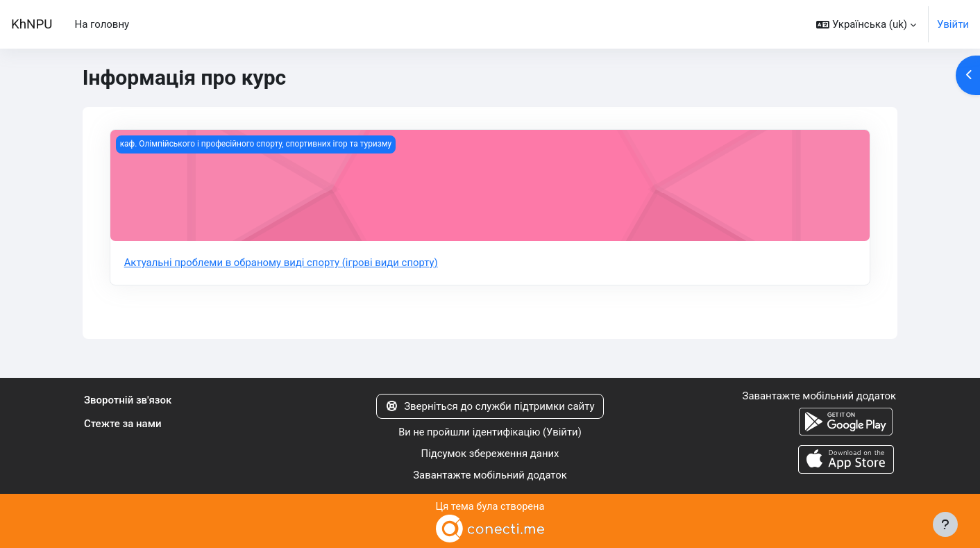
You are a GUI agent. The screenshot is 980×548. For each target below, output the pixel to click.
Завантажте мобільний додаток (490, 475)
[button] (866, 24)
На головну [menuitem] (102, 24)
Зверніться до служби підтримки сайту (490, 406)
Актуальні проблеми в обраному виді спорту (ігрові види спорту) (282, 263)
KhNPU (32, 24)
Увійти (953, 24)
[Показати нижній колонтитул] (945, 524)
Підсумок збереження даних (490, 454)
